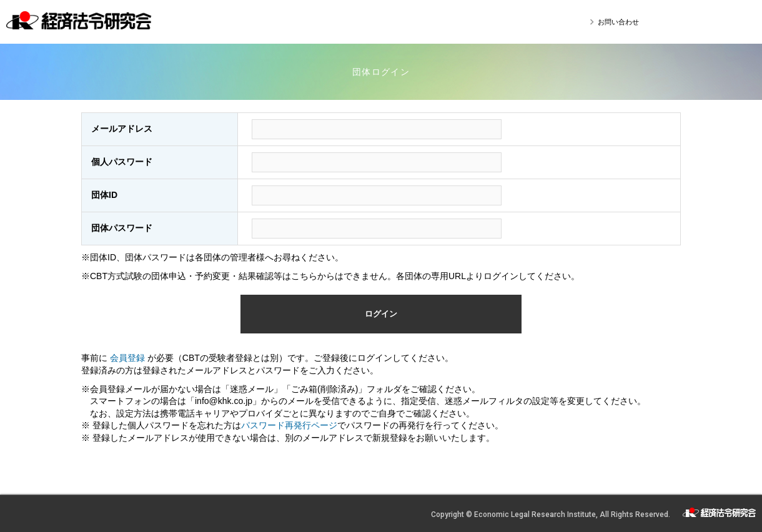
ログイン (381, 314)
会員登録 (129, 358)
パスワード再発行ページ (289, 425)
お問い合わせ (618, 22)
